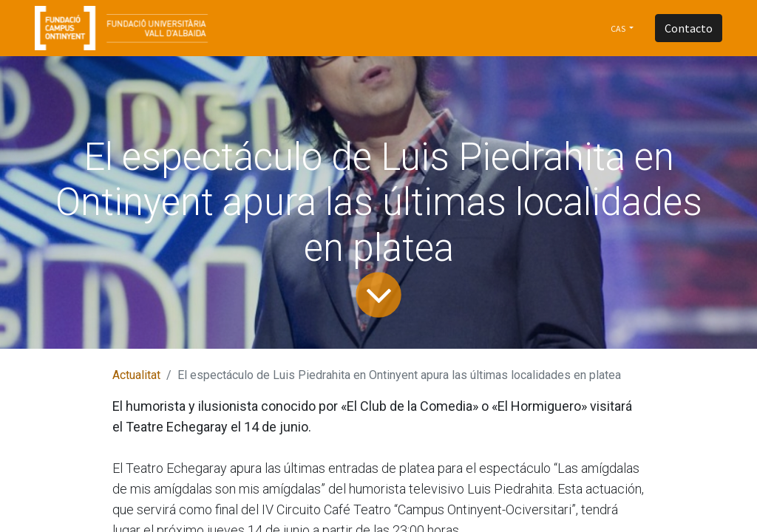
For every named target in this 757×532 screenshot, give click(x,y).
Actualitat (136, 375)
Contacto (689, 28)
